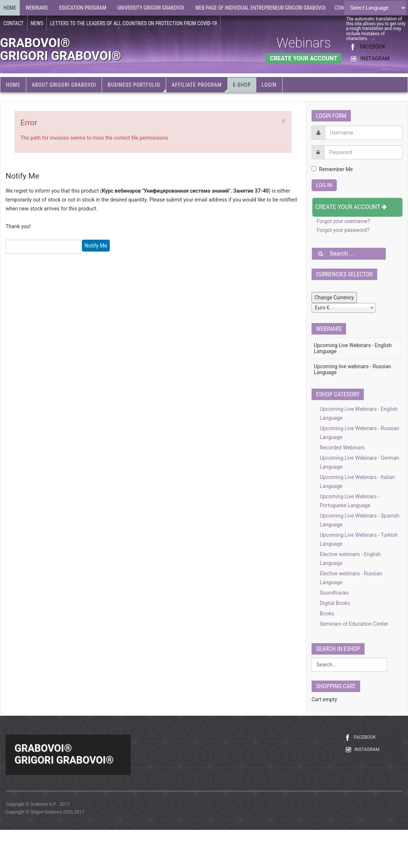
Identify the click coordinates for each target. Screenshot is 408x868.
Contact (14, 23)
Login (269, 85)
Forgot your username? (343, 221)
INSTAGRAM (375, 59)
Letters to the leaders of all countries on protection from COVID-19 (133, 23)
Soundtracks (334, 593)
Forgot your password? (343, 230)
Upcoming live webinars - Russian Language (352, 369)
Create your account (351, 207)
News (37, 23)
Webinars (304, 43)
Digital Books (335, 603)
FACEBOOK (373, 47)
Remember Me (332, 169)
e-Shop (242, 85)
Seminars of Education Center (354, 624)
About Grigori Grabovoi (64, 85)
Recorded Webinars (342, 448)
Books (327, 613)
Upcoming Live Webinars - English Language (353, 348)
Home (10, 8)
